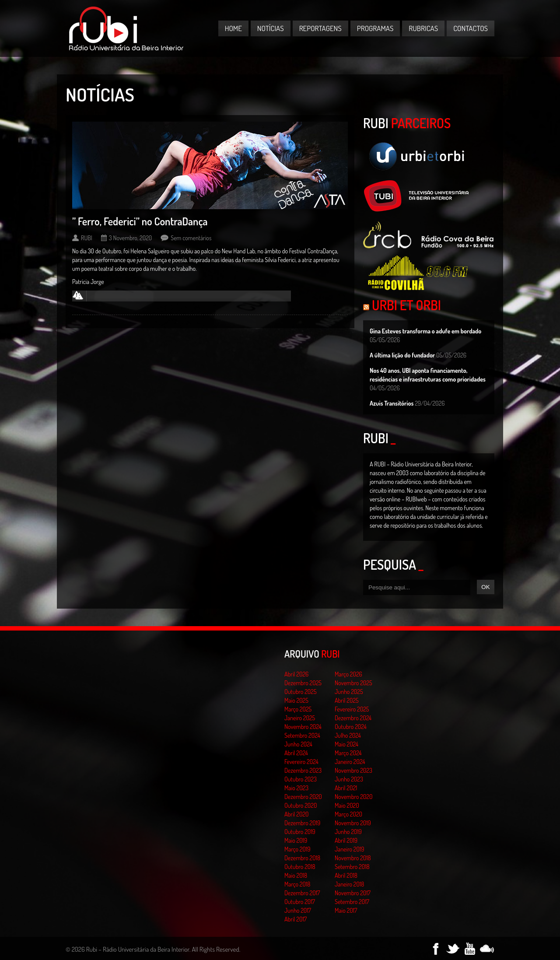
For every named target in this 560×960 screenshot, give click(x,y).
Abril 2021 (346, 788)
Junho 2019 (348, 832)
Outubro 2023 (301, 779)
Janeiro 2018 (349, 884)
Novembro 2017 (353, 893)
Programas (375, 28)
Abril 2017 (296, 919)
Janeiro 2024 (350, 762)
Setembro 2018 (352, 867)
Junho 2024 (298, 744)
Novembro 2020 (353, 797)
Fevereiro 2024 (301, 762)
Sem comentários (191, 238)
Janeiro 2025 (300, 718)
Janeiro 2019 (349, 849)
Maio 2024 (346, 744)
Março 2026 (348, 674)
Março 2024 (348, 753)
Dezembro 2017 (302, 893)
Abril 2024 (296, 753)
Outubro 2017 (300, 902)
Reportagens (320, 28)
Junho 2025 (349, 692)
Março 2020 (348, 814)
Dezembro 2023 (303, 770)
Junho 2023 (349, 779)
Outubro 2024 (351, 727)
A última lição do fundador (402, 355)
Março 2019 (297, 849)
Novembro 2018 (353, 858)
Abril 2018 (346, 875)
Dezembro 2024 (353, 718)
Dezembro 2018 (302, 858)
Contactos (471, 28)
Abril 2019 (346, 840)
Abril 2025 (347, 700)
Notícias (271, 28)
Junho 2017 (298, 910)
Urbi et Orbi (406, 305)
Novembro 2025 (353, 683)
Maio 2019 (296, 840)
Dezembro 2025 (303, 683)
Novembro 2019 (353, 823)
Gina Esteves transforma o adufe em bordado (425, 331)
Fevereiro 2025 (352, 709)
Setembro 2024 (302, 735)
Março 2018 (297, 884)
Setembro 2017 (352, 902)
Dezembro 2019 (302, 823)
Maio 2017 (346, 910)
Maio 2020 (347, 805)
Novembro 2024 (303, 727)
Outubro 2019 (300, 832)
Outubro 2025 (301, 692)
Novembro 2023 (353, 770)
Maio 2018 (296, 875)
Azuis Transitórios (392, 403)
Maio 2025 (296, 700)
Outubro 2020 (301, 805)
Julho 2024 (348, 735)
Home (233, 28)
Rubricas (423, 28)
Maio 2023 (296, 788)
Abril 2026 (296, 674)
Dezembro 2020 (303, 797)
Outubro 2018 (300, 867)
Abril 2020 (297, 814)
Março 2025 (298, 709)
